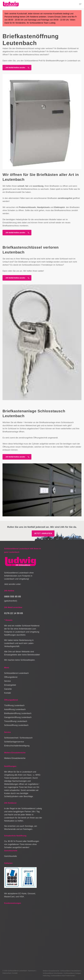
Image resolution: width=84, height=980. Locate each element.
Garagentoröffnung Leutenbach (18, 717)
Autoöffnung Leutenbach (15, 709)
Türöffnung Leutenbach (14, 705)
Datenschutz (7, 973)
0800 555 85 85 (13, 597)
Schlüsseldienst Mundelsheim (70, 971)
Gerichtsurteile (10, 856)
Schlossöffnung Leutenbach (16, 725)
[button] (80, 4)
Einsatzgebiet (10, 685)
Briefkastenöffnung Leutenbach (18, 713)
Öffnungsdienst (11, 677)
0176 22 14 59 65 (14, 613)
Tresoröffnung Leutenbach (16, 721)
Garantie (8, 689)
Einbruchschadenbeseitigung (17, 746)
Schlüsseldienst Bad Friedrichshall (63, 976)
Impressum (32, 971)
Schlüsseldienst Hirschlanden (53, 973)
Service (7, 681)
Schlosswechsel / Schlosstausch (18, 738)
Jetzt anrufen (43, 533)
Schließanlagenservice (14, 742)
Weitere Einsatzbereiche (15, 758)
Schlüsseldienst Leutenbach (16, 673)
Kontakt (7, 693)
